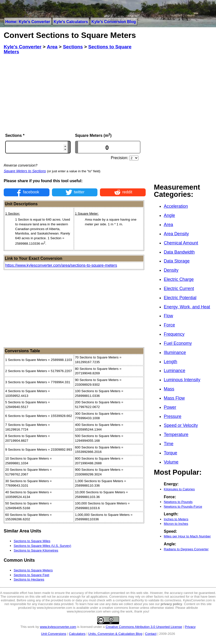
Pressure (173, 416)
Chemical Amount (181, 243)
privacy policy (171, 604)
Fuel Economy (178, 343)
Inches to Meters (176, 519)
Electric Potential (180, 298)
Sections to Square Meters (33, 570)
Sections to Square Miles (32, 541)
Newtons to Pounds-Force (183, 507)
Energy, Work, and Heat (187, 307)
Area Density (176, 234)
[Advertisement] (75, 93)
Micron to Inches (176, 524)
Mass (169, 389)
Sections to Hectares (29, 579)
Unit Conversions (54, 634)
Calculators (77, 634)
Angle (169, 215)
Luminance (174, 371)
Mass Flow (174, 398)
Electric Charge (179, 279)
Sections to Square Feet (31, 575)
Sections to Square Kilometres (36, 550)
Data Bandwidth (179, 252)
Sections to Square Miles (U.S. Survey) (42, 546)
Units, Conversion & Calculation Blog (115, 634)
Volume (171, 462)
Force (169, 325)
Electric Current (179, 289)
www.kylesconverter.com (58, 627)
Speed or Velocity (181, 425)
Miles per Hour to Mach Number (187, 536)
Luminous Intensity (182, 380)
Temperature (176, 435)
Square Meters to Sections (25, 171)
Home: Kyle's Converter (28, 22)
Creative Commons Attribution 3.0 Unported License (144, 627)
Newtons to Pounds (178, 502)
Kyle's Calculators (71, 22)
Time (169, 444)
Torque (171, 453)
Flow (168, 316)
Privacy (190, 627)
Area (168, 225)
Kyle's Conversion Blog (114, 22)
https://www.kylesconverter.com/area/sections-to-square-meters (61, 265)
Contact (151, 634)
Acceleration (176, 206)
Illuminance (175, 352)
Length (171, 362)
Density (171, 270)
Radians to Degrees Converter (186, 549)
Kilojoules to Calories (179, 489)
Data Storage (177, 261)
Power (170, 407)
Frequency (174, 334)
